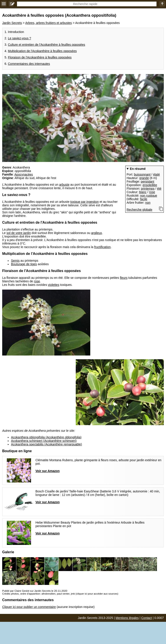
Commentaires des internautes (29, 64)
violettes (54, 285)
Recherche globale (139, 210)
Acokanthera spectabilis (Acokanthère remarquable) (46, 444)
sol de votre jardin (19, 233)
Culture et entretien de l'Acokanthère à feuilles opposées (47, 45)
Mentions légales (127, 618)
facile (144, 199)
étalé (157, 174)
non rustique (148, 196)
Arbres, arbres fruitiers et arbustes (49, 23)
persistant (148, 181)
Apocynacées (24, 174)
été (159, 189)
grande (144, 178)
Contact (147, 618)
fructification (102, 247)
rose (152, 192)
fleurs (124, 278)
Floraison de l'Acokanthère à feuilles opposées (40, 57)
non (148, 203)
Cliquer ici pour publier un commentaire (29, 607)
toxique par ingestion (84, 202)
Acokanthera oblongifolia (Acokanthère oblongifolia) (46, 437)
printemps (148, 189)
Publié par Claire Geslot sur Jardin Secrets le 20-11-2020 (35, 591)
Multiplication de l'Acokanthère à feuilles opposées (42, 51)
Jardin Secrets (12, 23)
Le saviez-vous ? (19, 38)
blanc (143, 192)
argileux (97, 233)
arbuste (64, 185)
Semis (15, 261)
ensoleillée (150, 185)
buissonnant (142, 174)
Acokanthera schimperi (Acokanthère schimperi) (44, 441)
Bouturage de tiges (24, 264)
